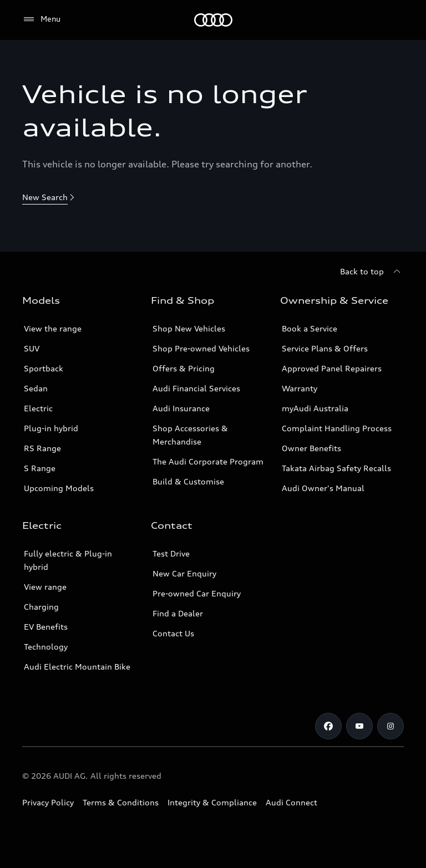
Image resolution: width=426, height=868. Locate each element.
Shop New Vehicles (189, 328)
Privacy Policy (48, 802)
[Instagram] (390, 726)
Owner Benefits (311, 448)
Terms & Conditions (121, 802)
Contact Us (173, 633)
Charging (41, 607)
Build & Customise (188, 481)
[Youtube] (359, 726)
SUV (32, 348)
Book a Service (310, 328)
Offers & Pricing (184, 368)
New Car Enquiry (184, 573)
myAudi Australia (315, 408)
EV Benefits (46, 627)
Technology (46, 647)
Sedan (36, 388)
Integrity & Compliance (212, 802)
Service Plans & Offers (325, 348)
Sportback (44, 368)
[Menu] (213, 20)
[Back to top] (372, 272)
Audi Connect (291, 802)
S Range (40, 468)
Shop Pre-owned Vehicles (201, 348)
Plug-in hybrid (51, 428)
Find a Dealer (178, 613)
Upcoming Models (59, 488)
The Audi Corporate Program (208, 461)
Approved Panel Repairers (332, 368)
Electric (38, 408)
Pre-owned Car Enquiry (197, 593)
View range (45, 587)
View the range (53, 328)
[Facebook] (328, 726)
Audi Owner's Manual (323, 488)
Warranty (300, 388)
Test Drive (171, 553)
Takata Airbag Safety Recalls (336, 468)
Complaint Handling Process (337, 428)
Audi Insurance (181, 408)
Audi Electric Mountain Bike (77, 667)
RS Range (42, 448)
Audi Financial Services (196, 388)
